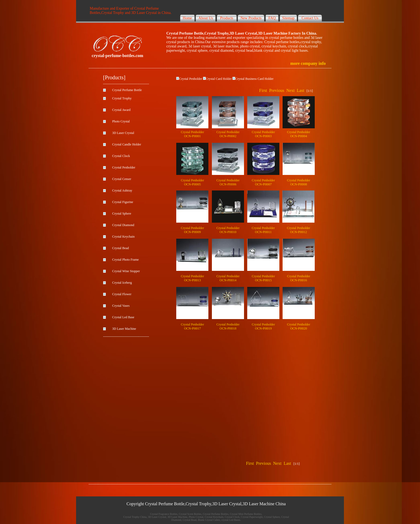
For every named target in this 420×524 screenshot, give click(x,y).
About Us (206, 18)
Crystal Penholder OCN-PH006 (228, 182)
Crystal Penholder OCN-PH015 (263, 278)
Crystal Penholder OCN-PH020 (299, 326)
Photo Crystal (121, 121)
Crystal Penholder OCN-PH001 (192, 134)
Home (187, 18)
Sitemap (288, 18)
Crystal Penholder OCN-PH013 (192, 278)
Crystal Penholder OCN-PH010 (228, 230)
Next (290, 90)
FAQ (272, 18)
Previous (277, 90)
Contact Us (310, 18)
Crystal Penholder (190, 79)
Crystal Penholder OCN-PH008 (299, 182)
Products (227, 18)
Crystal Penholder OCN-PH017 (192, 326)
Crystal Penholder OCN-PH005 (192, 182)
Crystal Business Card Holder (254, 79)
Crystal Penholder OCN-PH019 (263, 326)
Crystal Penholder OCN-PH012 (298, 230)
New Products (251, 18)
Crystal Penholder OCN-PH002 (228, 134)
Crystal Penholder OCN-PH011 (263, 230)
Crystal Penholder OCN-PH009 (192, 230)
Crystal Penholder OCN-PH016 (299, 278)
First (263, 90)
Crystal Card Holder (219, 79)
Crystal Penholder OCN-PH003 (263, 134)
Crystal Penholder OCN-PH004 (299, 134)
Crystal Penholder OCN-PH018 (228, 326)
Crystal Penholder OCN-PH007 (263, 182)
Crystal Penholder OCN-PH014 (228, 278)
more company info (308, 63)
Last (301, 90)
